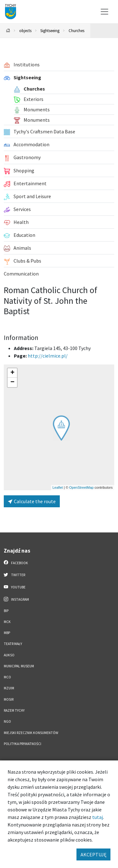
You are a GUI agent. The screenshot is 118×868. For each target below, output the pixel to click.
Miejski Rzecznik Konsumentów (31, 733)
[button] (61, 428)
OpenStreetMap (81, 487)
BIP (6, 611)
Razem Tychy (14, 710)
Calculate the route (32, 501)
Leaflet (58, 487)
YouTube (15, 587)
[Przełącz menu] (104, 12)
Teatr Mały (13, 644)
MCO (7, 677)
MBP (7, 633)
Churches (76, 31)
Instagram (16, 599)
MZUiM (9, 688)
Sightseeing (50, 31)
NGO (7, 721)
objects (25, 31)
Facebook (16, 563)
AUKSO (9, 655)
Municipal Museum (19, 666)
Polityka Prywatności (22, 744)
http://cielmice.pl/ (48, 356)
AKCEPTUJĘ (93, 854)
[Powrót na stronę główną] (8, 31)
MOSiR (9, 699)
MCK (7, 622)
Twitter (14, 575)
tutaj (98, 817)
